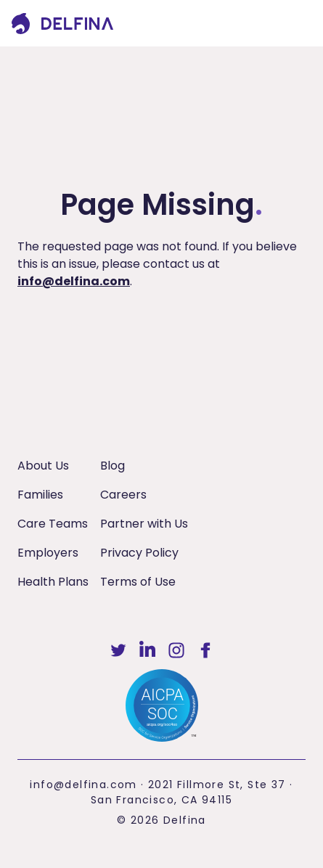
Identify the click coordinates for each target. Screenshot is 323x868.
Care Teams (53, 524)
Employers (48, 553)
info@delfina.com (74, 281)
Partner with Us (144, 524)
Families (40, 495)
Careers (123, 495)
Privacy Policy (139, 553)
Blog (113, 466)
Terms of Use (138, 582)
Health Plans (53, 582)
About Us (43, 466)
